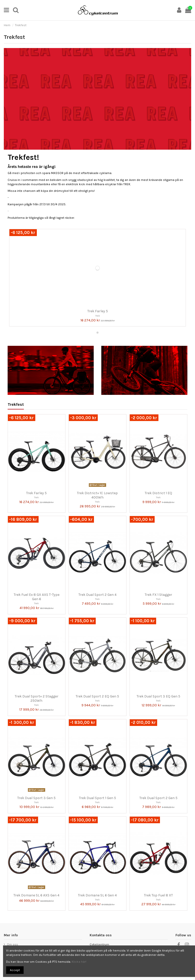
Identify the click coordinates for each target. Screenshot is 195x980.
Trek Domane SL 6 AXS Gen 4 (36, 895)
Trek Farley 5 (98, 311)
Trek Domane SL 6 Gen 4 (97, 895)
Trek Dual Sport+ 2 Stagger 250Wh (37, 698)
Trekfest (16, 405)
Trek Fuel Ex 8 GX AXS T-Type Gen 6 (37, 597)
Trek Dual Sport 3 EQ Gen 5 (158, 696)
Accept (15, 970)
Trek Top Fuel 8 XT (158, 895)
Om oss (12, 944)
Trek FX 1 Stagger (158, 595)
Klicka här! (79, 962)
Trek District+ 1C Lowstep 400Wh (97, 495)
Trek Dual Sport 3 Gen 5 (36, 798)
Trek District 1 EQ (158, 493)
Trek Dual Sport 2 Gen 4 (97, 595)
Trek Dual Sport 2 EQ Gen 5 (97, 696)
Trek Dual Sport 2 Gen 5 (158, 798)
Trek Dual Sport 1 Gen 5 (97, 798)
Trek (98, 316)
